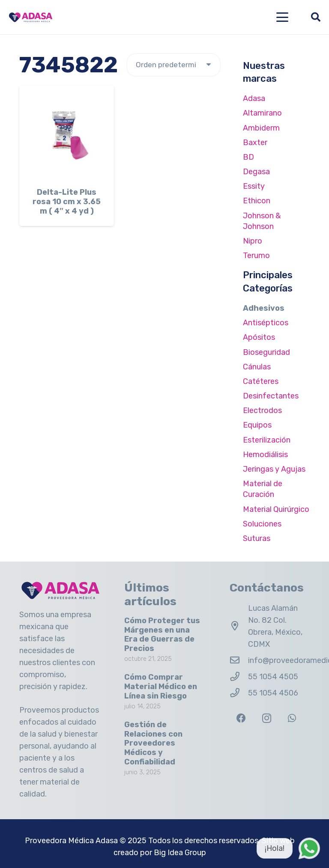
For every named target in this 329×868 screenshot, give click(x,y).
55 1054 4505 (273, 677)
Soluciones (262, 524)
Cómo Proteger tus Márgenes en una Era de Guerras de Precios (162, 635)
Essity (254, 186)
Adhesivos (264, 308)
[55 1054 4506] (239, 693)
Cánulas (257, 367)
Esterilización (267, 440)
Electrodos (262, 410)
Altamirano (262, 113)
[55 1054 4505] (239, 677)
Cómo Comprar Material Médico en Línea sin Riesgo (161, 686)
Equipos (257, 425)
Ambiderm (261, 128)
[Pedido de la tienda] (173, 65)
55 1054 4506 (273, 693)
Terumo (256, 256)
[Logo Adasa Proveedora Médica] (31, 17)
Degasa (256, 172)
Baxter (255, 143)
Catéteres (261, 381)
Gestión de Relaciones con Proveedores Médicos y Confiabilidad (153, 743)
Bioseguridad (266, 352)
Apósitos (259, 337)
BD (248, 157)
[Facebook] (241, 718)
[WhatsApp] (292, 718)
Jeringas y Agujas (274, 469)
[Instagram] (267, 718)
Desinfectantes (271, 396)
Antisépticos (266, 323)
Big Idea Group (180, 853)
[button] (283, 17)
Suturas (257, 538)
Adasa (254, 98)
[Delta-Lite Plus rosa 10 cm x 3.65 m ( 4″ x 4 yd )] (67, 133)
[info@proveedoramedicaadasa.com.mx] (239, 660)
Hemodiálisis (265, 455)
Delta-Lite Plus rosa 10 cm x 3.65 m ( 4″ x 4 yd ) (67, 201)
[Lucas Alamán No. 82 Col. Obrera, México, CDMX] (239, 626)
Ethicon (257, 201)
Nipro (253, 241)
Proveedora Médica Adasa (71, 841)
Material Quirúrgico (276, 509)
